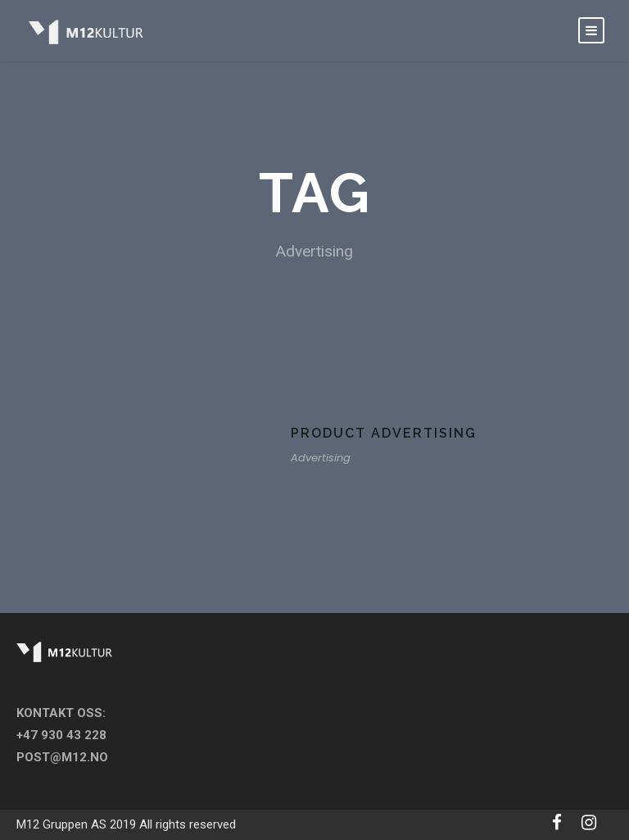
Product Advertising (384, 433)
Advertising (321, 458)
